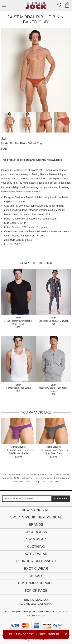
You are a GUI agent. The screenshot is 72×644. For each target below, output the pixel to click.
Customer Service (36, 583)
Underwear (36, 532)
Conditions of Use (40, 640)
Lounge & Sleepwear (36, 561)
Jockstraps (47, 482)
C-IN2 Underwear (23, 478)
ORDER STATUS (36, 616)
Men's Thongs (33, 482)
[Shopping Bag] (67, 5)
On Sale (36, 576)
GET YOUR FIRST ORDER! (39, 634)
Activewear (36, 554)
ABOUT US (10, 612)
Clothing (36, 547)
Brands (36, 525)
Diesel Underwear (43, 478)
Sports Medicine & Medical (36, 517)
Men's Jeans (55, 475)
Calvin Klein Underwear (34, 475)
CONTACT (62, 612)
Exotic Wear (36, 569)
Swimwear (36, 539)
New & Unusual (36, 510)
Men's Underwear (12, 475)
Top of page (36, 591)
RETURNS (23, 612)
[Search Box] (60, 5)
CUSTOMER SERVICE (42, 612)
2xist (57, 482)
